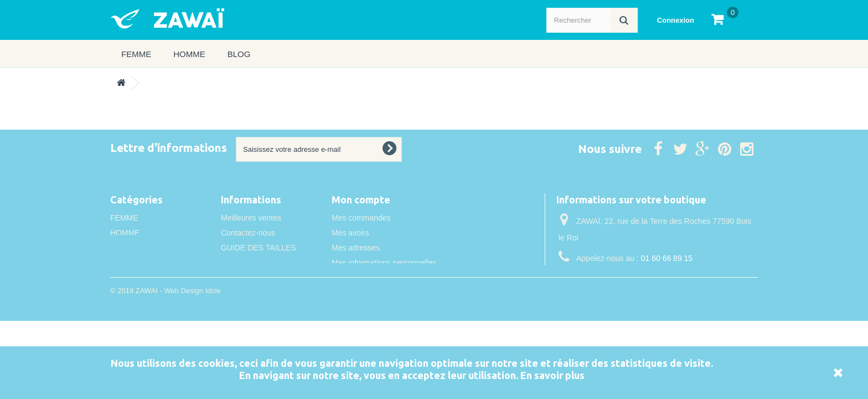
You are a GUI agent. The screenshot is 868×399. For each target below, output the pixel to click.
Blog (239, 54)
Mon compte (361, 199)
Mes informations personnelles (384, 263)
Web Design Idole (192, 321)
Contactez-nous (248, 233)
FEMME (136, 54)
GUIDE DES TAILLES (259, 248)
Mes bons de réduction (371, 278)
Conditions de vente (255, 278)
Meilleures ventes (251, 218)
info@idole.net (629, 279)
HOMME (189, 54)
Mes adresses (356, 248)
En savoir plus (552, 375)
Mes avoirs (350, 233)
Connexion (676, 20)
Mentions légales (250, 263)
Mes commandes (361, 218)
